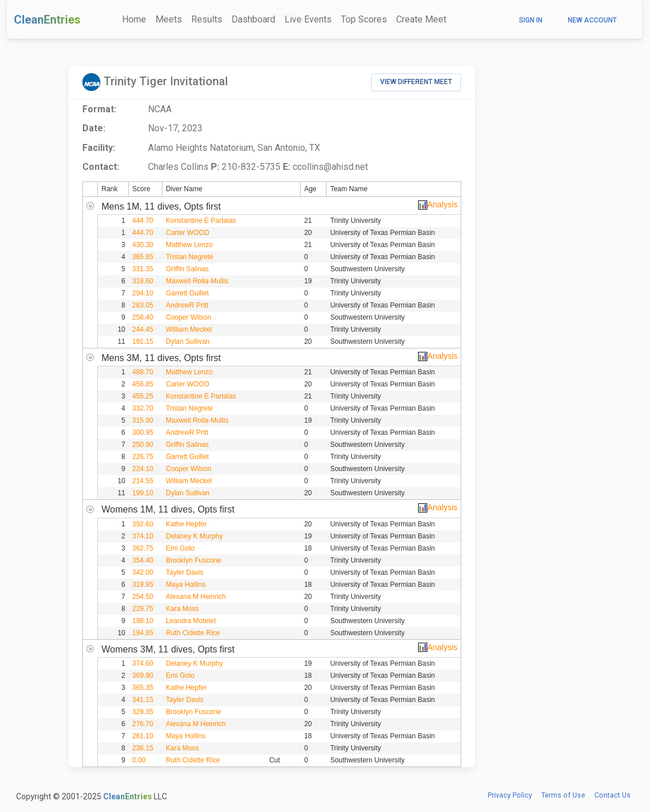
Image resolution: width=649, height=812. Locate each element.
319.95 (143, 585)
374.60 (143, 663)
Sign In (531, 20)
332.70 (143, 408)
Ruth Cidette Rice (193, 633)
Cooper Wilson (189, 317)
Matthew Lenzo (189, 245)
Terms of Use (563, 795)
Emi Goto (180, 548)
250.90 (143, 445)
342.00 (143, 572)
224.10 (143, 469)
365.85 (143, 257)
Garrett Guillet (187, 293)
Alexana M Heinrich (196, 597)
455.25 (143, 396)
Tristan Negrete (189, 257)
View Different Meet (416, 82)
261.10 (143, 736)
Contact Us (612, 795)
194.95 (143, 633)
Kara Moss (182, 609)
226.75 (143, 457)
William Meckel (189, 329)
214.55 (143, 481)
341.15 (143, 700)
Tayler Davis (185, 572)
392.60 (143, 524)
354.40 (143, 560)
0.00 (139, 760)
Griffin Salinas (187, 269)
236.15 (143, 748)
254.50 (143, 597)
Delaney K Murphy (194, 536)
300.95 (143, 432)
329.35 (143, 712)
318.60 (143, 281)
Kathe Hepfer (186, 524)
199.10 (143, 493)
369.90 (143, 676)
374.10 (143, 536)
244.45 (143, 329)
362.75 (143, 548)
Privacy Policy (510, 795)
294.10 (143, 293)
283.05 (143, 305)
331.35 (143, 269)
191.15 (143, 342)
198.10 (143, 621)
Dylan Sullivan (188, 342)
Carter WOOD (187, 233)
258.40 (143, 317)
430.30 (143, 245)
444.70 (143, 221)
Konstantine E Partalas (201, 221)
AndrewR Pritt (187, 305)
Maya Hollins (186, 585)
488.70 (143, 372)
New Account (592, 20)
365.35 (143, 688)
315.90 (143, 420)
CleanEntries (47, 20)
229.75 (143, 609)
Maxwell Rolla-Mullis (197, 281)
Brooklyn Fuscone (193, 560)
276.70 (143, 724)
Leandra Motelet (191, 621)
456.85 (143, 384)
